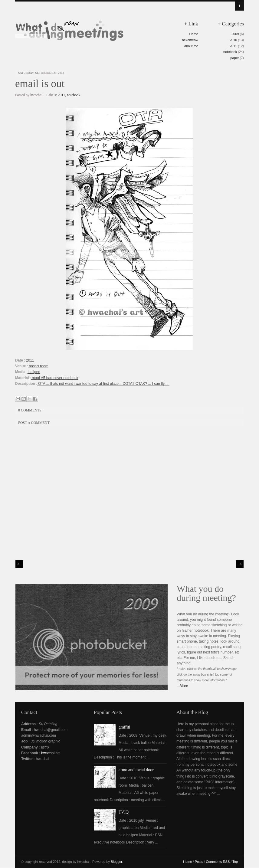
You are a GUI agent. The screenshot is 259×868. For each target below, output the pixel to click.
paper (234, 58)
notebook (230, 52)
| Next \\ (240, 564)
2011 (233, 46)
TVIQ (124, 812)
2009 (235, 34)
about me (191, 46)
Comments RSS (218, 862)
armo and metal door (136, 770)
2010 (233, 40)
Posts (199, 862)
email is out (40, 84)
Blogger (116, 862)
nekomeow (190, 40)
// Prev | (19, 564)
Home (193, 34)
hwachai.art (50, 753)
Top (235, 862)
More (184, 686)
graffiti (125, 727)
